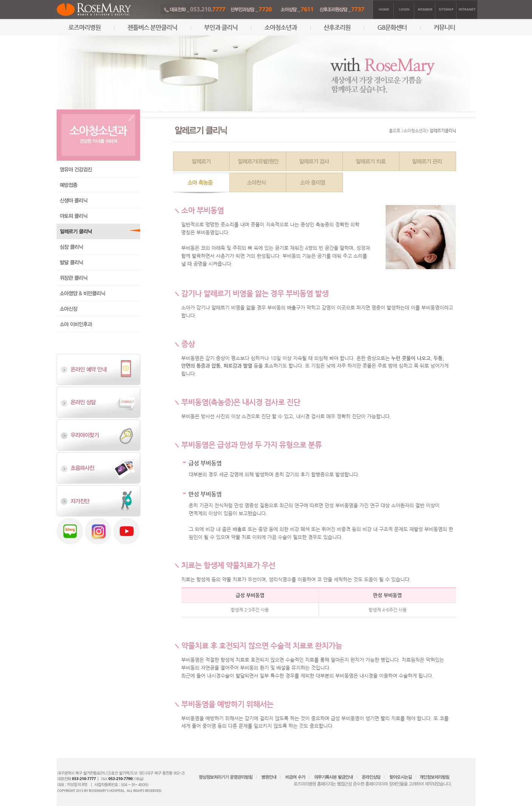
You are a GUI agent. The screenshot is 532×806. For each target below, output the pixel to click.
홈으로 (395, 131)
